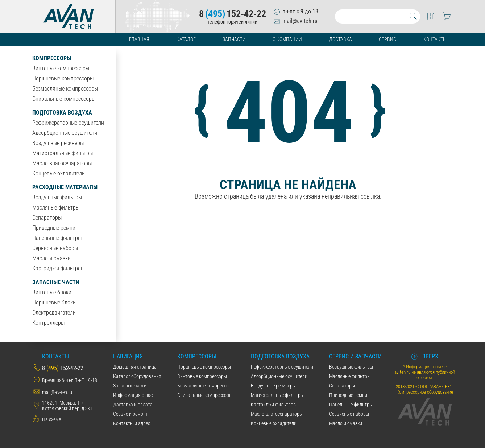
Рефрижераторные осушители (68, 123)
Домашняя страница (135, 367)
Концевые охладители (59, 173)
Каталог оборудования (137, 376)
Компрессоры (52, 58)
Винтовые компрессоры (61, 68)
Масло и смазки (51, 258)
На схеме (51, 419)
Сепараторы (47, 218)
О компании (287, 39)
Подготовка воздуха (62, 113)
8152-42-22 (233, 14)
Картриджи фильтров (58, 268)
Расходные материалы (65, 187)
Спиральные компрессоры (64, 99)
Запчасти (234, 39)
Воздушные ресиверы (58, 143)
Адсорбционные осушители (65, 133)
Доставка (341, 39)
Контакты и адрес (132, 423)
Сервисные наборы (55, 248)
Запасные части (56, 282)
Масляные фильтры (56, 208)
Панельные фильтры (57, 238)
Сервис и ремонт (130, 414)
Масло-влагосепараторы (62, 163)
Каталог (186, 39)
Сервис (387, 39)
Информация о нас (133, 395)
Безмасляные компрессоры (65, 89)
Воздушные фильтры (57, 197)
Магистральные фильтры (63, 153)
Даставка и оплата (133, 405)
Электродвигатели (54, 313)
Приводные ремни (54, 228)
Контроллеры (48, 323)
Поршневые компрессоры (63, 78)
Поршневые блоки (54, 302)
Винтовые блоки (52, 292)
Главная (139, 39)
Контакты (435, 39)
